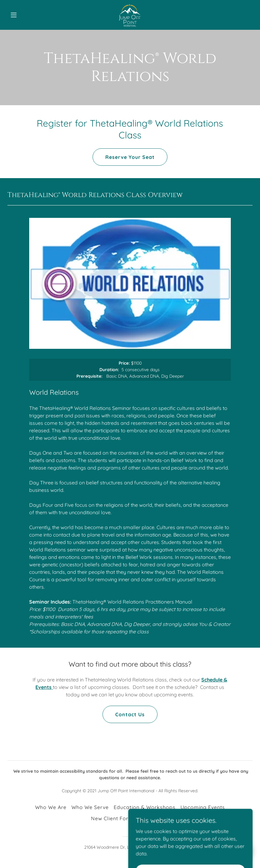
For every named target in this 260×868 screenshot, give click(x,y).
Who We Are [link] (51, 807)
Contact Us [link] (155, 818)
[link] (130, 15)
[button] (26, 15)
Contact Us (130, 714)
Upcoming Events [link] (203, 807)
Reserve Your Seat (130, 157)
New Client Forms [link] (114, 818)
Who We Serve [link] (90, 807)
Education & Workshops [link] (144, 807)
